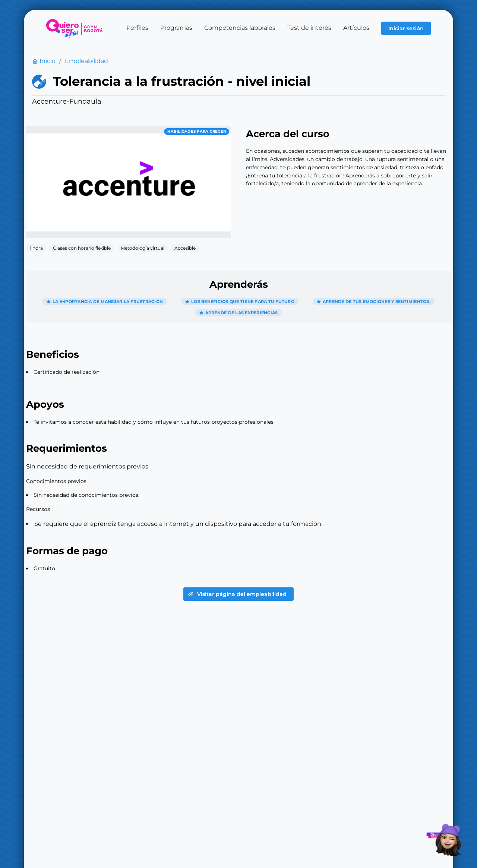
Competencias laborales (240, 28)
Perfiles (137, 28)
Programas (176, 28)
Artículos (356, 28)
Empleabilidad (86, 61)
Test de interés (309, 28)
